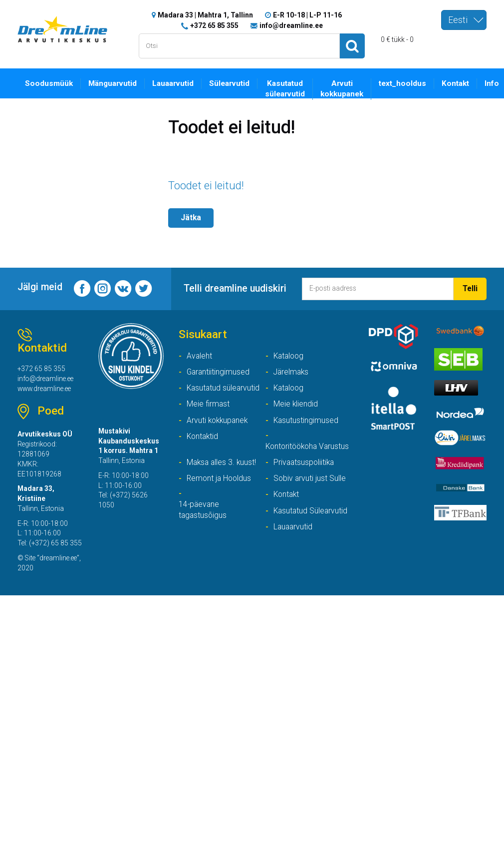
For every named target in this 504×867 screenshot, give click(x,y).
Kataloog (290, 355)
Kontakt (458, 83)
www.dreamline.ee (46, 389)
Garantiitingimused (219, 372)
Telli (470, 288)
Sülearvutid (231, 83)
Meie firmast (208, 404)
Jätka (191, 217)
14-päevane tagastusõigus (203, 522)
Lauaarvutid (174, 83)
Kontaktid (203, 437)
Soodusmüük (49, 83)
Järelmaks (292, 372)
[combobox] (464, 20)
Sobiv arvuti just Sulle (310, 490)
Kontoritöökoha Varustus (293, 452)
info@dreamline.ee (291, 25)
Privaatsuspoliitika (305, 474)
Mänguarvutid (113, 83)
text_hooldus (405, 83)
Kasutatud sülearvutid (287, 88)
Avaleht (200, 355)
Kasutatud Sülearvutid (311, 523)
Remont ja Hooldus (220, 490)
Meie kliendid (296, 404)
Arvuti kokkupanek (344, 88)
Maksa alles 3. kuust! (223, 474)
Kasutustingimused (306, 420)
